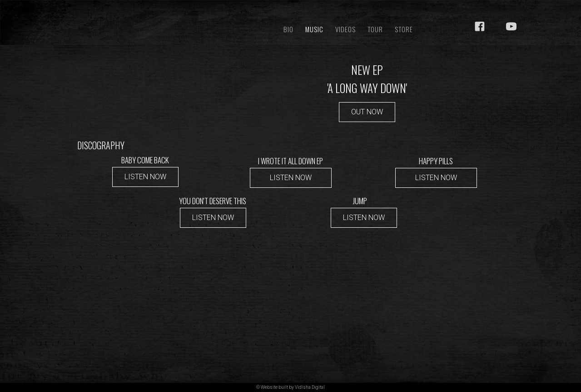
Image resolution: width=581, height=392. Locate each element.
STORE (404, 29)
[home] (158, 15)
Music (314, 29)
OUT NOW (367, 112)
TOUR (375, 29)
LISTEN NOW (145, 177)
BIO (288, 29)
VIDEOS (345, 29)
